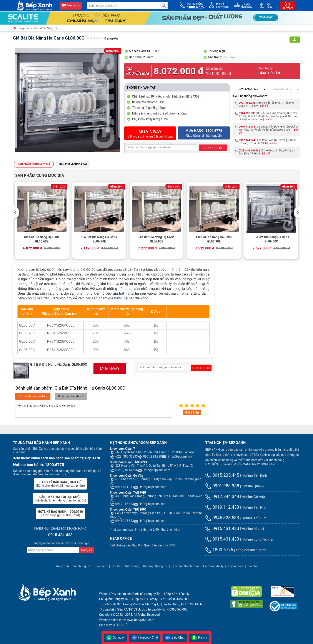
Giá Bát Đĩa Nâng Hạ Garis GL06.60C (271, 239)
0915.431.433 (222, 528)
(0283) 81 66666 (249, 151)
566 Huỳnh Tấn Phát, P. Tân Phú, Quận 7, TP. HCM (152, 452)
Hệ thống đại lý (213, 566)
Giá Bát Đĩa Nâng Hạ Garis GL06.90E (214, 239)
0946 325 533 (122, 521)
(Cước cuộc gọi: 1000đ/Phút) (60, 513)
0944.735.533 (247, 113)
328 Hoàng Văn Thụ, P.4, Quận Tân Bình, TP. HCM (152, 466)
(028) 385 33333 (124, 456)
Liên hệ (253, 566)
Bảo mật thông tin (155, 566)
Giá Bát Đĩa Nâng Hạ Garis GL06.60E (42, 239)
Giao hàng (132, 566)
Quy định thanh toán (185, 566)
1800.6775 (219, 550)
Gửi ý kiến (192, 412)
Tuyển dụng (236, 566)
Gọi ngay (115, 637)
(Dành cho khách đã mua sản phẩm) (60, 484)
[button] (17, 212)
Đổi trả (116, 566)
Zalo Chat (175, 637)
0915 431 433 (60, 535)
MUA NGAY (110, 369)
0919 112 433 (247, 127)
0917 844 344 (247, 140)
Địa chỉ (199, 637)
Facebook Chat (145, 637)
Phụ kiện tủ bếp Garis (125, 594)
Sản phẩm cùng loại (73, 164)
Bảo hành (101, 566)
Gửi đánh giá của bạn (33, 396)
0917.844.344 (222, 496)
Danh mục (71, 6)
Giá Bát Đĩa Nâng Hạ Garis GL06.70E (99, 239)
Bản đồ (264, 106)
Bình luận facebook (71, 396)
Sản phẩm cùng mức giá (34, 164)
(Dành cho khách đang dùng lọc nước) (60, 499)
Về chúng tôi (82, 566)
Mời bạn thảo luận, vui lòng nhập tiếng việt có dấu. (94, 410)
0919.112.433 (222, 507)
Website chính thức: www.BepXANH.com (127, 620)
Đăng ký (87, 550)
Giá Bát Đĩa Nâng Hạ (45, 28)
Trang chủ (21, 29)
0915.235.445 (222, 475)
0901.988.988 (247, 103)
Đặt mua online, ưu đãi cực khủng (150, 134)
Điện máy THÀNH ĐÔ (113, 625)
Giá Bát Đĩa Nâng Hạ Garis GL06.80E (156, 239)
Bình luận (111, 39)
